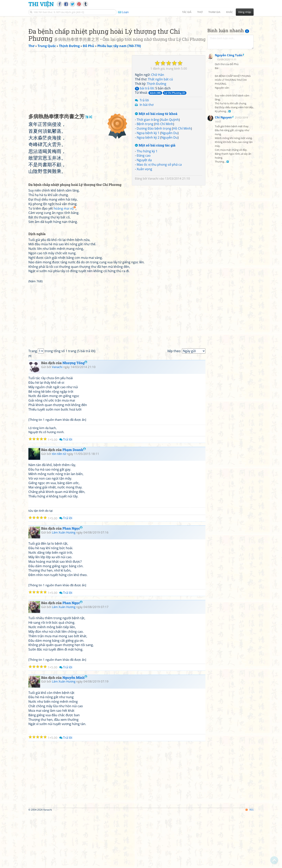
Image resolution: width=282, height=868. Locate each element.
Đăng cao (144, 210)
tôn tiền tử (59, 509)
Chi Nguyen (223, 213)
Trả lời (144, 155)
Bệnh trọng (145, 179)
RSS (250, 865)
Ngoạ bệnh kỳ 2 (148, 192)
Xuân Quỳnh (170, 175)
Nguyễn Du (169, 188)
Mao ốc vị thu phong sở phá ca (159, 219)
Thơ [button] (200, 12)
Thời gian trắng (148, 175)
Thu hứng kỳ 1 (147, 206)
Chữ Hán (158, 130)
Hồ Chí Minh (164, 179)
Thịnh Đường (157, 139)
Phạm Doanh (74, 505)
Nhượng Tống (75, 418)
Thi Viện (41, 4)
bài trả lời (144, 143)
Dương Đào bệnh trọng (154, 183)
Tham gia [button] (214, 12)
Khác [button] (230, 12)
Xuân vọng (144, 224)
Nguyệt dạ (144, 215)
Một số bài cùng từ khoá (156, 169)
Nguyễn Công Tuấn (229, 151)
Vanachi (153, 233)
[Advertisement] (141, 46)
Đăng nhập (245, 12)
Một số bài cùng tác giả (155, 200)
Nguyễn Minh (75, 732)
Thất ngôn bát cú (160, 134)
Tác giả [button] (187, 12)
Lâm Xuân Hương (64, 587)
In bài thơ (147, 160)
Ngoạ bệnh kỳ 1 (148, 188)
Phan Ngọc (72, 583)
